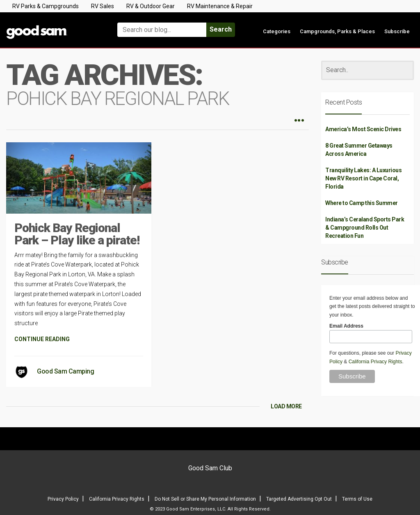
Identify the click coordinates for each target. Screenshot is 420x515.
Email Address (346, 326)
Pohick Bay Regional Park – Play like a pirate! (77, 234)
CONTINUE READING (42, 339)
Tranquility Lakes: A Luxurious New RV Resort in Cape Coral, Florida (363, 178)
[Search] (367, 70)
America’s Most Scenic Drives (363, 129)
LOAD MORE (286, 406)
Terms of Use (357, 499)
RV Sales (103, 6)
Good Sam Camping (65, 371)
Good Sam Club (210, 468)
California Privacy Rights (375, 362)
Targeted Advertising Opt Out (299, 499)
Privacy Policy (63, 499)
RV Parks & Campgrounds (46, 6)
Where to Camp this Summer (362, 203)
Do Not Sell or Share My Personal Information (205, 499)
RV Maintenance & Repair (220, 6)
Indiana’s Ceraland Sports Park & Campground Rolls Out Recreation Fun (365, 228)
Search (221, 29)
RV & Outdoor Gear (151, 6)
